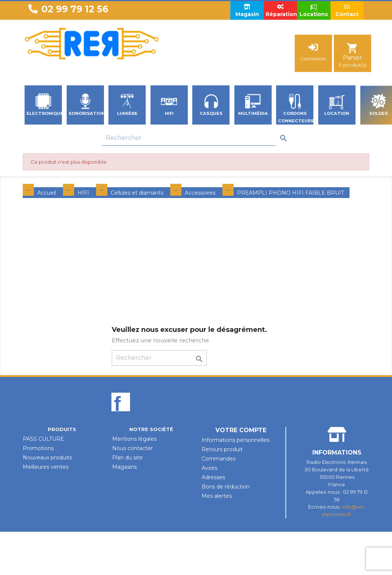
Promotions (38, 448)
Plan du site (127, 458)
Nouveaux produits (47, 458)
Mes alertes (217, 496)
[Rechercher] (189, 138)
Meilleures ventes (46, 467)
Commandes (219, 459)
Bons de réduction (226, 487)
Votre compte (241, 430)
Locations (314, 10)
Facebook (121, 415)
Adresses (213, 477)
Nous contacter (132, 448)
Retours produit (222, 449)
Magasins (124, 467)
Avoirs (209, 468)
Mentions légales (134, 439)
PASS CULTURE (43, 439)
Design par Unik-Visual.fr (196, 522)
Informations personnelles (235, 440)
